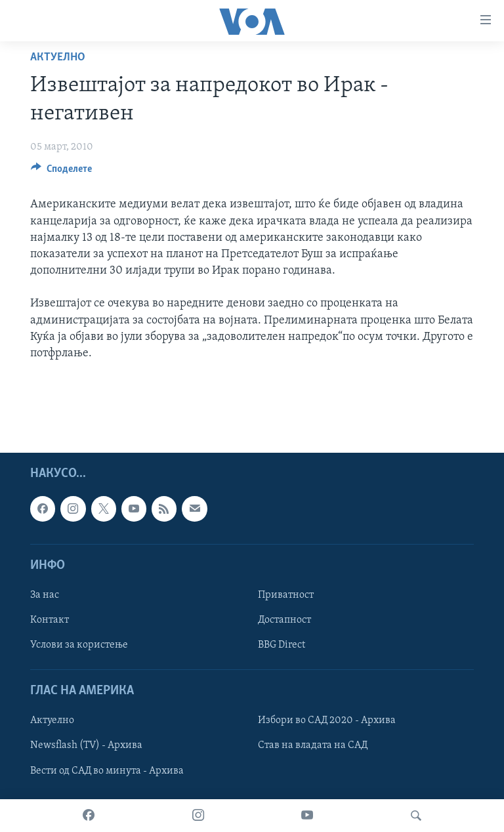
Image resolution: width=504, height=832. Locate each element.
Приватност (286, 595)
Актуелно (58, 57)
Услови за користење (79, 645)
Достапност (284, 620)
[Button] (61, 172)
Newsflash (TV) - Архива (86, 745)
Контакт (50, 620)
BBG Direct (282, 645)
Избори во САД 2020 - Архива (327, 720)
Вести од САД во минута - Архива (107, 770)
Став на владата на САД (313, 745)
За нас (45, 595)
